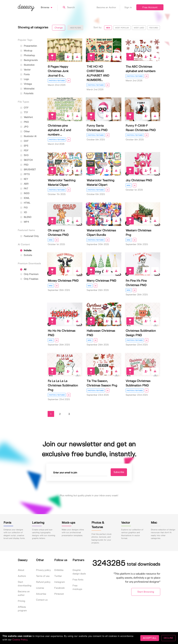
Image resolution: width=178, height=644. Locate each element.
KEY (24, 179)
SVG (24, 155)
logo (25, 79)
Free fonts (78, 580)
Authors (22, 576)
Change (59, 28)
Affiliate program (22, 609)
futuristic (27, 94)
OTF (24, 108)
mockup (26, 51)
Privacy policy (43, 570)
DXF (24, 141)
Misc (129, 185)
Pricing (22, 601)
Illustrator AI (28, 136)
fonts (25, 75)
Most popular (122, 28)
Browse (49, 8)
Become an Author (108, 8)
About (21, 570)
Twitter (58, 576)
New (108, 28)
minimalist (27, 89)
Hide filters (75, 28)
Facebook (59, 588)
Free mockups (77, 587)
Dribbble (59, 570)
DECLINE (168, 638)
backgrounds (29, 60)
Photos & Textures (57, 81)
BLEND (26, 217)
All (23, 270)
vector (25, 70)
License (40, 588)
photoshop (28, 56)
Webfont (26, 117)
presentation (29, 46)
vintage (26, 84)
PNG (24, 122)
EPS (24, 146)
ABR (24, 184)
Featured (154, 28)
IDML (25, 198)
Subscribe (119, 472)
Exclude (26, 255)
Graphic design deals (79, 572)
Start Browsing (146, 592)
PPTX (25, 174)
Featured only (29, 236)
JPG (24, 127)
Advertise (41, 594)
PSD (24, 165)
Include (26, 251)
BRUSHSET (28, 170)
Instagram (60, 582)
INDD (25, 193)
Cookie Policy (20, 640)
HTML (25, 203)
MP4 (25, 222)
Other (25, 132)
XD (24, 212)
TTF (24, 113)
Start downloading (25, 584)
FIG (24, 208)
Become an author (24, 593)
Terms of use (43, 576)
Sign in (128, 8)
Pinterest (59, 594)
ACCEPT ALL (150, 638)
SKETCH (26, 160)
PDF (24, 151)
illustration (27, 65)
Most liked (139, 28)
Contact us (42, 600)
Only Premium (29, 274)
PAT (24, 189)
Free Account (150, 8)
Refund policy (43, 582)
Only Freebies (29, 279)
